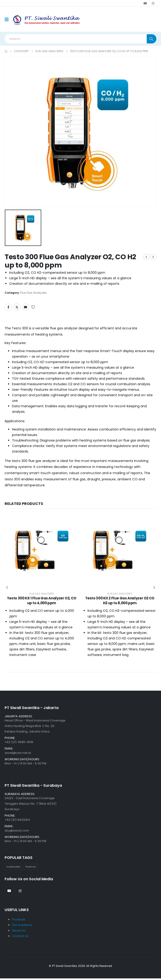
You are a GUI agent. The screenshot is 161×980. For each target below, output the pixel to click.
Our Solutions (22, 927)
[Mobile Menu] (8, 19)
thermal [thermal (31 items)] (31, 868)
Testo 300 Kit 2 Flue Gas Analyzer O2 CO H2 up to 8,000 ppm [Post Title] (120, 600)
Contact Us (20, 938)
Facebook (8, 307)
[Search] (152, 39)
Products (19, 921)
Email (26, 307)
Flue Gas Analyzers (34, 293)
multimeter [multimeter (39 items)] (13, 868)
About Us (19, 932)
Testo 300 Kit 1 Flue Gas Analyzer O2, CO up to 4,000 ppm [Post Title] (42, 600)
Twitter (17, 307)
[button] (7, 588)
